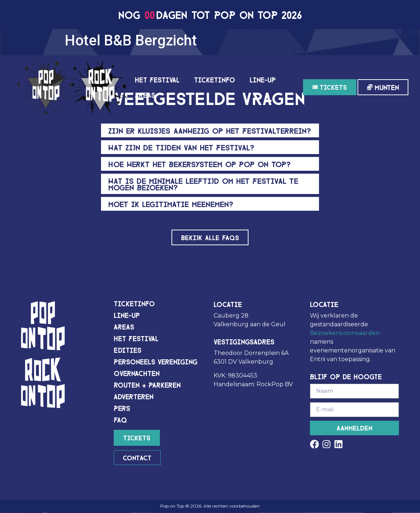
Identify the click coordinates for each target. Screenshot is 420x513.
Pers (122, 408)
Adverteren (134, 397)
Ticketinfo (215, 79)
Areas (145, 95)
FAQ (120, 420)
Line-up (263, 79)
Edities (128, 350)
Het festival (157, 79)
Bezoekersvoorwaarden (345, 333)
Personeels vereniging (156, 362)
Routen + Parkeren (147, 385)
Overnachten (137, 373)
